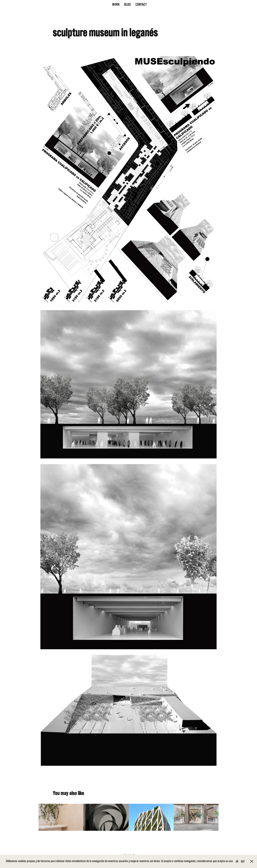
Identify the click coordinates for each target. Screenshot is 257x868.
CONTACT (141, 5)
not (243, 861)
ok (237, 861)
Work (116, 5)
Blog (127, 5)
